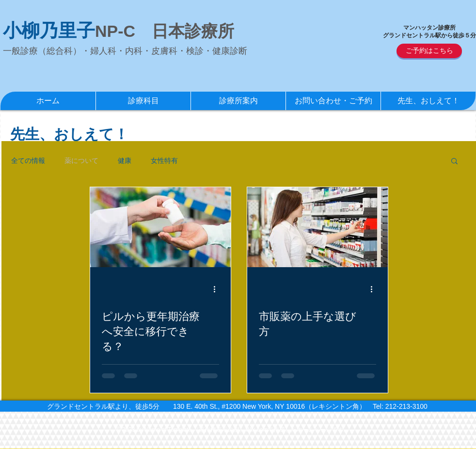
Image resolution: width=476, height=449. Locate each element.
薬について (81, 160)
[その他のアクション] (218, 289)
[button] (454, 162)
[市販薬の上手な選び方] (317, 227)
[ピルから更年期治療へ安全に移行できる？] (160, 227)
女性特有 (164, 160)
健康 (125, 160)
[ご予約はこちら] (429, 51)
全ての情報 (28, 160)
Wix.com (256, 430)
